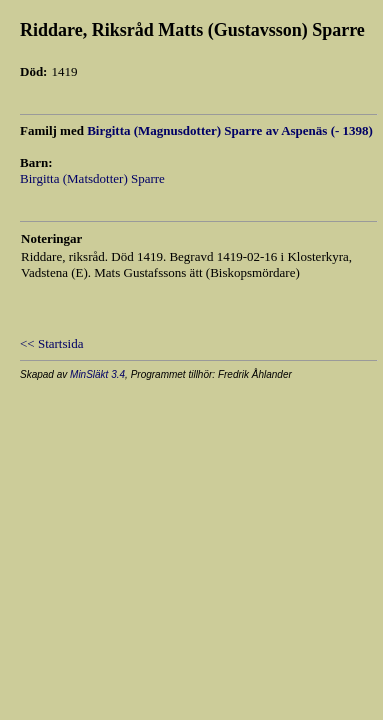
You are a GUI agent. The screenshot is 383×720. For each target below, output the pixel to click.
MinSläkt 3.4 (97, 374)
